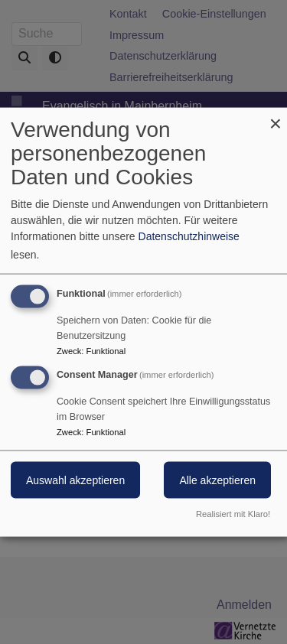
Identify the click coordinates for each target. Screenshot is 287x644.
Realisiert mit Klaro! (233, 513)
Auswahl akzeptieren (75, 480)
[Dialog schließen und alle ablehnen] (276, 117)
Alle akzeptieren (217, 480)
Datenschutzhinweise (189, 236)
